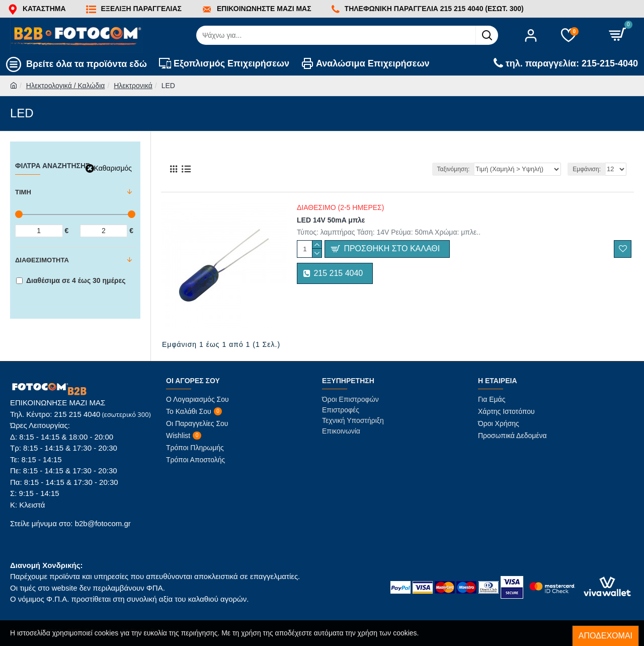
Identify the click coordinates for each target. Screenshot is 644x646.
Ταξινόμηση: (460, 169)
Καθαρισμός (113, 168)
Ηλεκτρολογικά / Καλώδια (66, 86)
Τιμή (23, 192)
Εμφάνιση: (587, 169)
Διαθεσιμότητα (42, 260)
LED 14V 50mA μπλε (331, 220)
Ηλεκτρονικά (133, 86)
